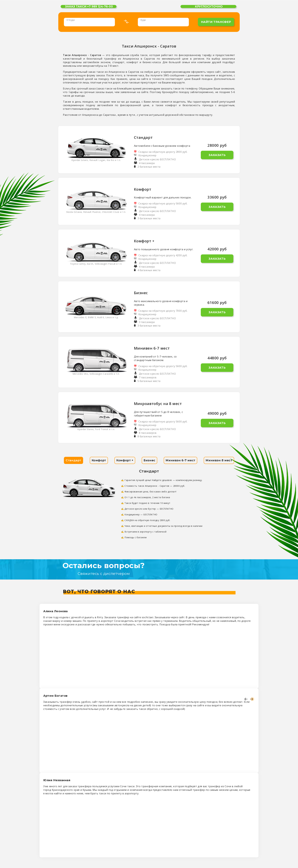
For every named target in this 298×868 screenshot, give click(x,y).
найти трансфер (216, 22)
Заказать (217, 155)
